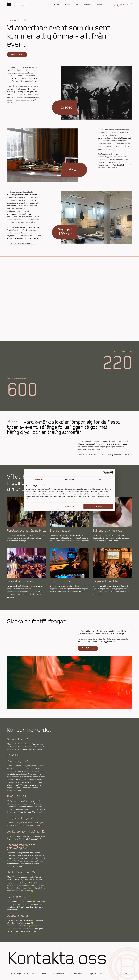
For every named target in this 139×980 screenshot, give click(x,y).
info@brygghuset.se (59, 974)
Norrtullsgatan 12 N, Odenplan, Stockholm (29, 974)
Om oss (99, 5)
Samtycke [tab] (39, 479)
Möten (57, 5)
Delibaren (87, 5)
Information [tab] (69, 479)
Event (47, 5)
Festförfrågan (17, 55)
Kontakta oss (125, 5)
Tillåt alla (99, 506)
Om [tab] (100, 479)
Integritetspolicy (95, 974)
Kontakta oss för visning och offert (21, 244)
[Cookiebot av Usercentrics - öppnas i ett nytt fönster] (104, 473)
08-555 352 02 (77, 974)
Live (77, 5)
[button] (114, 5)
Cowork (67, 5)
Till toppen (128, 974)
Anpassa (69, 506)
